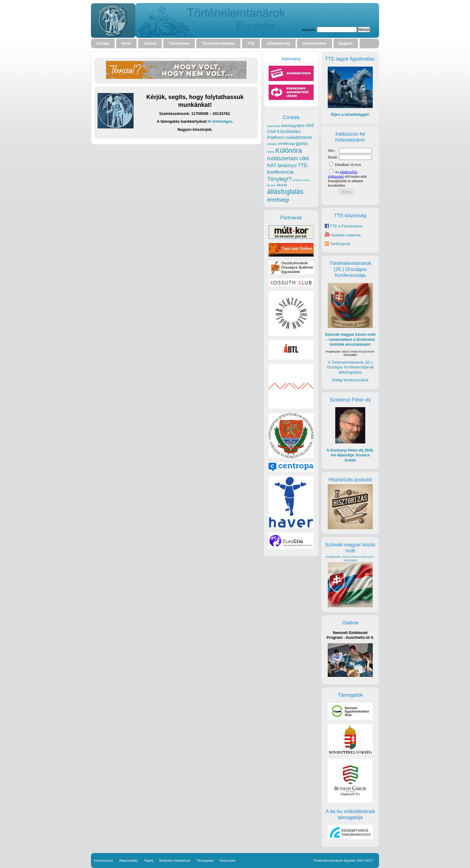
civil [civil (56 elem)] (310, 125)
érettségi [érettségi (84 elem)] (278, 200)
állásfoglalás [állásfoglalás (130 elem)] (285, 192)
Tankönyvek (340, 244)
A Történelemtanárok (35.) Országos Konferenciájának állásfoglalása (350, 367)
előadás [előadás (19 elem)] (272, 144)
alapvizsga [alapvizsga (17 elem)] (273, 126)
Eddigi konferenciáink (350, 380)
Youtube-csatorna (343, 235)
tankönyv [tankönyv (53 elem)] (287, 165)
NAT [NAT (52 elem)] (272, 165)
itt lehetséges (220, 121)
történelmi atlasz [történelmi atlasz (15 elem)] (301, 180)
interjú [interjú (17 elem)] (271, 152)
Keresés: (309, 30)
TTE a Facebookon (344, 226)
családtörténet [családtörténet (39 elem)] (298, 137)
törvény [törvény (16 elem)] (271, 185)
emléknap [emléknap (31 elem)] (286, 144)
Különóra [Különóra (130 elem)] (289, 150)
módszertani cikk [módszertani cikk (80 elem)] (288, 158)
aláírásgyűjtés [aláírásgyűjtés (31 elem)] (293, 126)
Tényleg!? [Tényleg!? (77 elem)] (279, 179)
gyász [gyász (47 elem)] (302, 143)
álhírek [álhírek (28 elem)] (282, 185)
